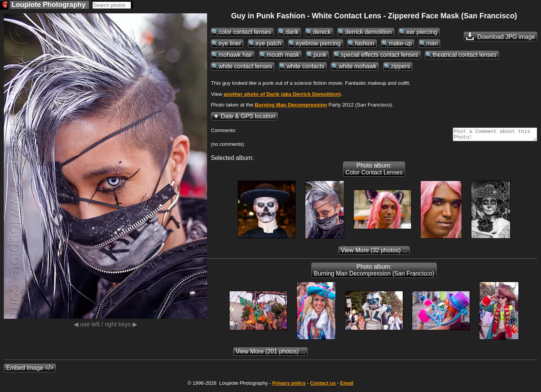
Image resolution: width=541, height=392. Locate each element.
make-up (400, 43)
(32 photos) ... (374, 252)
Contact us (323, 385)
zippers (400, 66)
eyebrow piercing (318, 43)
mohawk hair (235, 55)
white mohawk (357, 66)
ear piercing (422, 32)
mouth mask (283, 55)
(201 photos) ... (271, 354)
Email (347, 385)
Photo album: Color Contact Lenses (374, 171)
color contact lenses (245, 32)
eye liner (230, 43)
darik (292, 32)
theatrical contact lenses (464, 55)
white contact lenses (245, 66)
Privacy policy (289, 385)
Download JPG (501, 36)
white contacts (305, 66)
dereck (322, 32)
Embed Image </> (30, 370)
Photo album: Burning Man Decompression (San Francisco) (374, 272)
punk (320, 55)
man (432, 43)
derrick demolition (368, 32)
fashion (364, 43)
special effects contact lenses (380, 55)
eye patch (269, 43)
